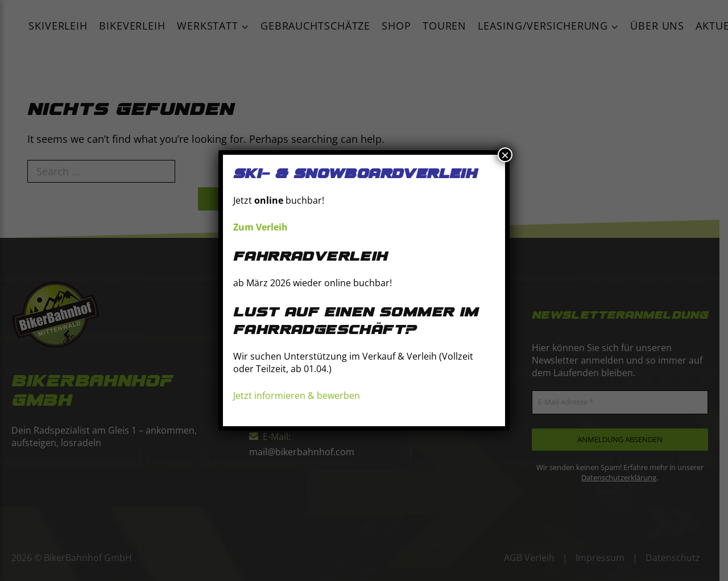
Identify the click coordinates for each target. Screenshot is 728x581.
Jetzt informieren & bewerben (297, 395)
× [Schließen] (505, 155)
